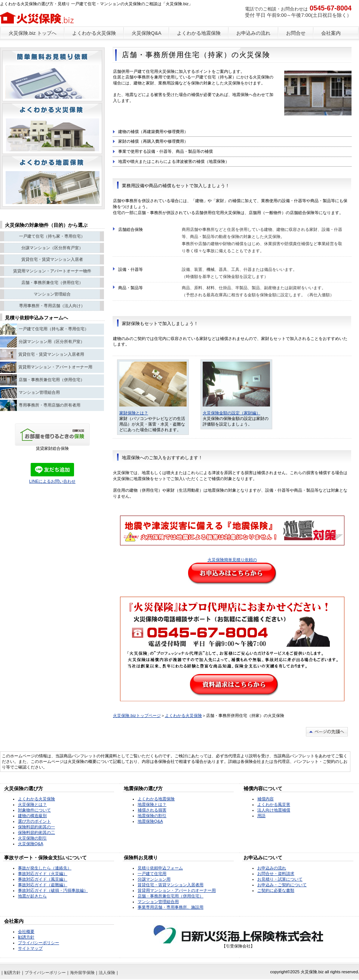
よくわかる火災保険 (183, 715)
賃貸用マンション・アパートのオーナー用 (177, 890)
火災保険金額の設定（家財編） (231, 413)
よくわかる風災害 (274, 804)
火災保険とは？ (32, 804)
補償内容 (266, 799)
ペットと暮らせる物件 (52, 76)
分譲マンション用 (154, 879)
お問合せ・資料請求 (276, 874)
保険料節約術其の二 (36, 832)
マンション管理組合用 (158, 902)
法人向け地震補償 (274, 810)
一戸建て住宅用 (152, 874)
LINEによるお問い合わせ (52, 481)
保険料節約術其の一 (36, 827)
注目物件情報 (52, 181)
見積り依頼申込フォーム (160, 868)
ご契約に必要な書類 (276, 890)
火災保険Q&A (31, 844)
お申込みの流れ (272, 868)
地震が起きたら (32, 896)
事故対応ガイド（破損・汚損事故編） (53, 890)
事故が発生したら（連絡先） (45, 868)
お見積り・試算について (280, 879)
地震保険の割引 (152, 816)
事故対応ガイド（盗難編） (43, 885)
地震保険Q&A (150, 821)
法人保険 (107, 973)
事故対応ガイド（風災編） (43, 879)
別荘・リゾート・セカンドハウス (52, 129)
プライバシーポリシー (39, 943)
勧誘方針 (26, 937)
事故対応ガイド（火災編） (43, 874)
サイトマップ (30, 948)
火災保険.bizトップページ (137, 715)
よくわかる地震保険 (156, 799)
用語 (261, 816)
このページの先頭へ (327, 732)
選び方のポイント (34, 821)
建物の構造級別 (32, 816)
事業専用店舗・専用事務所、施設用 (171, 907)
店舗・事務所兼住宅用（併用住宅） (171, 896)
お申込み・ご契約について (282, 885)
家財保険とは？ (134, 413)
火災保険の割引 (32, 838)
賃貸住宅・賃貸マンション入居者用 (171, 885)
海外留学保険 (82, 973)
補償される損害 (152, 810)
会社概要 (26, 931)
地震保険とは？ (152, 804)
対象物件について (34, 810)
